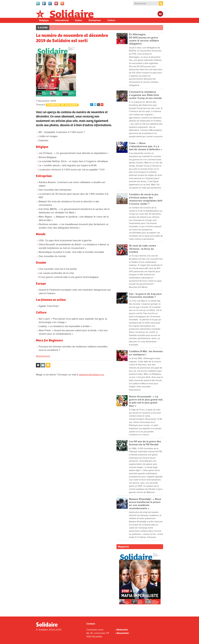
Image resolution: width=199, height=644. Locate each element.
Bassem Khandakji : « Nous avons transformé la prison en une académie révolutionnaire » (145, 504)
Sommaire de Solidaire (62, 105)
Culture (111, 20)
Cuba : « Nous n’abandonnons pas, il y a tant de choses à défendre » (145, 146)
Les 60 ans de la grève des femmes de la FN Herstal (145, 443)
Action (79, 20)
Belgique (44, 20)
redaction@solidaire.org (91, 375)
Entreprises (95, 20)
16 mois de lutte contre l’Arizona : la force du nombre (143, 249)
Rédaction (122, 630)
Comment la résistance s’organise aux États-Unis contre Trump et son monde (145, 95)
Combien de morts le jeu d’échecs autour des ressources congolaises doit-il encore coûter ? (146, 199)
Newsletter (123, 633)
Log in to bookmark (38, 365)
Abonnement (43, 356)
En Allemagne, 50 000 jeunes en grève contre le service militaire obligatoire (144, 39)
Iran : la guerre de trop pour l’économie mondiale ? (145, 295)
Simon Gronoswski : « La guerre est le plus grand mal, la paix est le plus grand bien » (146, 401)
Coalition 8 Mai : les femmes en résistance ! (146, 353)
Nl (160, 14)
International (62, 20)
